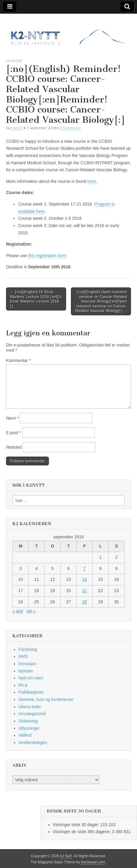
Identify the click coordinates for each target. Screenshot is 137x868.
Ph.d (23, 685)
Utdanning (28, 721)
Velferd (25, 735)
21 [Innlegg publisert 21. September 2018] (84, 591)
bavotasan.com (93, 862)
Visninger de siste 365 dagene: (82, 832)
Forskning (28, 649)
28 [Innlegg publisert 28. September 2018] (84, 602)
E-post (14, 433)
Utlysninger (29, 728)
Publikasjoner (31, 692)
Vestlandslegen (33, 742)
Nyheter (14, 61)
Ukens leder (30, 707)
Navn (12, 418)
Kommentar (18, 360)
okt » (31, 611)
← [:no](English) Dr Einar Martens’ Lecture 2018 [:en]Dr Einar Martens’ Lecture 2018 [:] (36, 299)
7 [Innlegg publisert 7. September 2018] (84, 568)
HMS (23, 656)
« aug (18, 611)
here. (92, 181)
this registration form (47, 256)
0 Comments (70, 128)
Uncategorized (32, 714)
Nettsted (14, 447)
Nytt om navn (31, 678)
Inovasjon (27, 664)
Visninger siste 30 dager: (77, 825)
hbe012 (17, 128)
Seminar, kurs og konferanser (46, 699)
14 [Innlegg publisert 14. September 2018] (84, 579)
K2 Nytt (66, 856)
